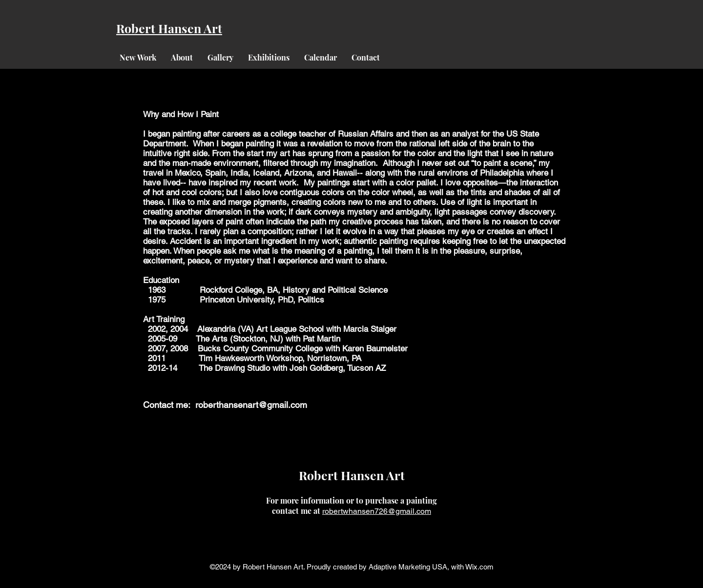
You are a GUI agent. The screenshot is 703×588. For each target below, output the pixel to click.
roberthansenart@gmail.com (251, 405)
